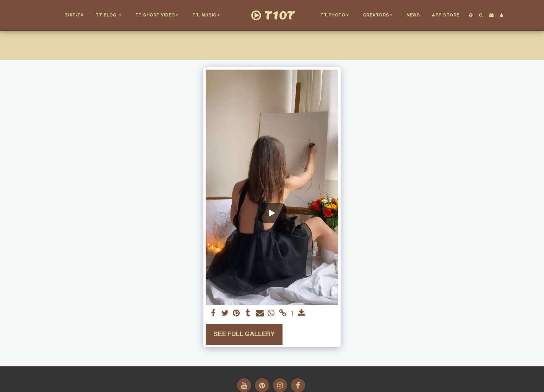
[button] (109, 15)
